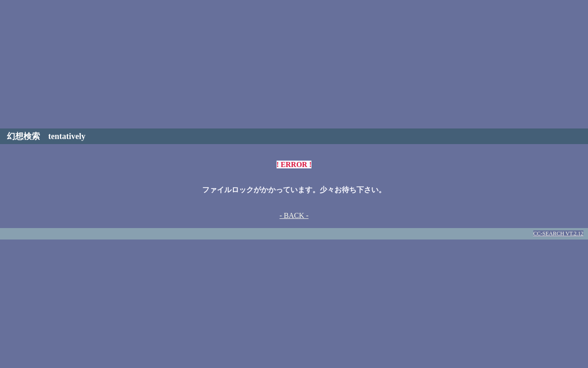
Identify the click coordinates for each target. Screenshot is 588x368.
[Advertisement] (294, 64)
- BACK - (294, 215)
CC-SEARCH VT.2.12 (558, 234)
